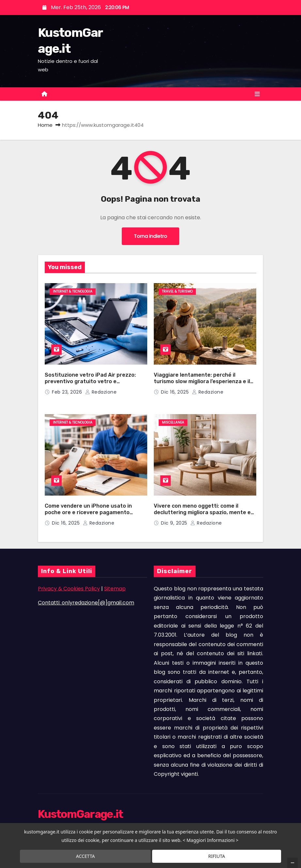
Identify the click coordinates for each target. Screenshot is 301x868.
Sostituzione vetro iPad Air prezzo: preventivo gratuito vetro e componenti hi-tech (90, 381)
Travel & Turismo (177, 291)
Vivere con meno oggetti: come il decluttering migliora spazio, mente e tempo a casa (202, 512)
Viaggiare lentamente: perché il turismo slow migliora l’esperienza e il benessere (202, 381)
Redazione (101, 392)
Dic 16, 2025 (176, 392)
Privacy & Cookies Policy (69, 589)
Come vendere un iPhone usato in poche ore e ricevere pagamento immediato (88, 512)
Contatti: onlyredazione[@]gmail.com (86, 603)
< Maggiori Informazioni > (211, 840)
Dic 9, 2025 (175, 523)
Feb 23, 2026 (68, 392)
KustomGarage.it (80, 814)
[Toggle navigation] (257, 94)
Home (45, 125)
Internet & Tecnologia (73, 291)
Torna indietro (150, 236)
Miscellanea (173, 422)
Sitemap (115, 589)
